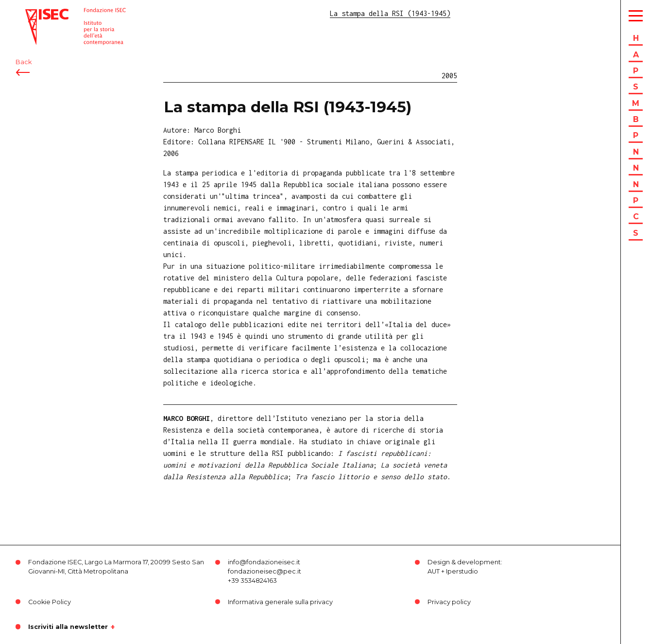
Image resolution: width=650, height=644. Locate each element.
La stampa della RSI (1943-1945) (288, 107)
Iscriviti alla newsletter (68, 627)
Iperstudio (462, 571)
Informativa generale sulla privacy (280, 602)
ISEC (33, 13)
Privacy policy (449, 602)
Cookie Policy (50, 602)
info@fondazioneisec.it (264, 562)
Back (24, 62)
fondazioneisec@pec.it (265, 571)
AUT (434, 571)
